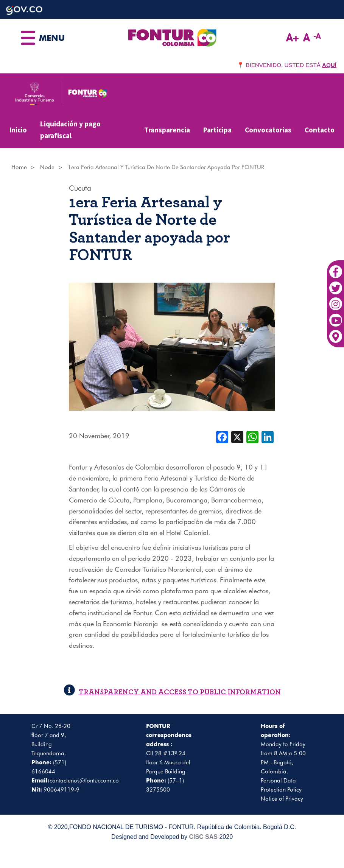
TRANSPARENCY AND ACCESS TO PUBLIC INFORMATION (172, 692)
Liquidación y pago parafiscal (70, 130)
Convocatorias (268, 130)
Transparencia (167, 130)
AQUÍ (329, 65)
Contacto (320, 130)
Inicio (18, 130)
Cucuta (80, 188)
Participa (217, 130)
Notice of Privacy (282, 799)
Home (19, 167)
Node (47, 167)
